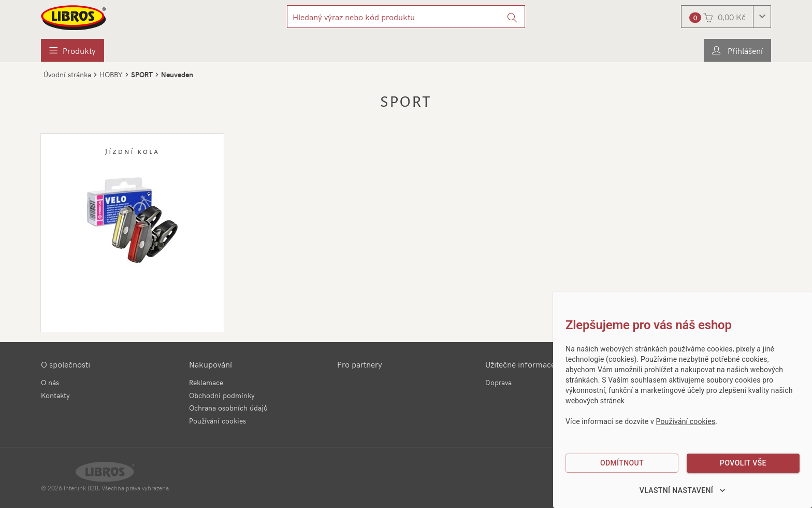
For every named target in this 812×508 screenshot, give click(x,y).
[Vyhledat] (512, 17)
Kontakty (55, 395)
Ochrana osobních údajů (228, 408)
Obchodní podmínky (222, 395)
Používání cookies (218, 421)
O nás (50, 382)
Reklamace (206, 382)
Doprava (498, 382)
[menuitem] (72, 50)
